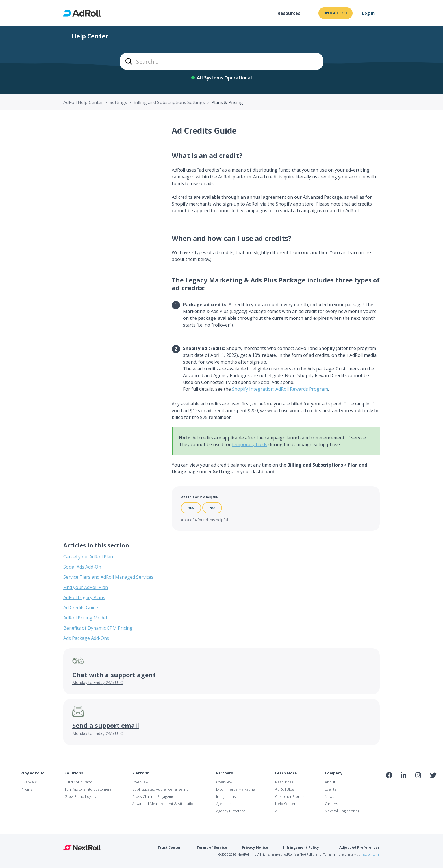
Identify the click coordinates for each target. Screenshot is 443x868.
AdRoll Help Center (83, 102)
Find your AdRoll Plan (86, 587)
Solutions (74, 773)
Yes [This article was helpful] (191, 508)
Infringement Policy (301, 848)
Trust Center (169, 848)
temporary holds (250, 444)
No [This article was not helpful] (212, 508)
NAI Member (411, 787)
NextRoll (82, 848)
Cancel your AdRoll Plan (88, 557)
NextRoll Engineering (342, 811)
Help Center (285, 804)
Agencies (224, 804)
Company (334, 773)
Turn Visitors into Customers (88, 789)
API (278, 811)
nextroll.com (370, 854)
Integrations (226, 796)
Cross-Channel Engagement (155, 796)
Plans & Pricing (227, 102)
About (330, 782)
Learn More (286, 773)
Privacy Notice (255, 848)
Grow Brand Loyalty (80, 796)
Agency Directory (230, 811)
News (329, 796)
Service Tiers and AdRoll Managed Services (108, 577)
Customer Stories (290, 796)
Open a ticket (335, 13)
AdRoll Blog (285, 789)
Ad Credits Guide (81, 608)
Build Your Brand (78, 782)
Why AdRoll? (32, 773)
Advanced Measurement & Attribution (164, 804)
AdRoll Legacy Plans (84, 597)
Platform (141, 773)
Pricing (26, 789)
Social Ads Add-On (82, 567)
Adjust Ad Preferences (360, 848)
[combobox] (221, 61)
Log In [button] (368, 13)
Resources (289, 13)
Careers (331, 804)
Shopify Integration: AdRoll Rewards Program (280, 389)
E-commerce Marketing (235, 789)
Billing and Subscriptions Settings (169, 102)
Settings (118, 102)
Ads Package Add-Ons (86, 638)
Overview (29, 782)
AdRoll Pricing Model (85, 618)
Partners (224, 773)
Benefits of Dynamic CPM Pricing (98, 628)
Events (330, 789)
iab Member (389, 787)
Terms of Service (212, 848)
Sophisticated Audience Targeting (160, 789)
